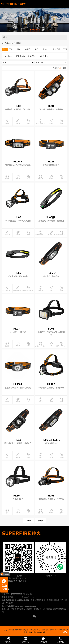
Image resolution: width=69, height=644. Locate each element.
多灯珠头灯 (44, 56)
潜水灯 (29, 49)
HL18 (18, 440)
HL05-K (18, 162)
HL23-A (18, 329)
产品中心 (8, 43)
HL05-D (51, 273)
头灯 (14, 49)
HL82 (18, 106)
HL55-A (18, 496)
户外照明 (17, 43)
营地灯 (55, 49)
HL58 (51, 496)
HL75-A (18, 384)
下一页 (40, 521)
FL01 (51, 329)
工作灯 (21, 49)
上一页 (29, 521)
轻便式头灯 (32, 56)
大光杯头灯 (9, 56)
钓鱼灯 (47, 49)
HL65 (18, 273)
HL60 (18, 217)
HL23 (51, 162)
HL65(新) (51, 217)
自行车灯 (38, 49)
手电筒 (7, 49)
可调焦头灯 (20, 56)
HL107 (51, 384)
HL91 (51, 106)
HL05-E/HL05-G (51, 440)
